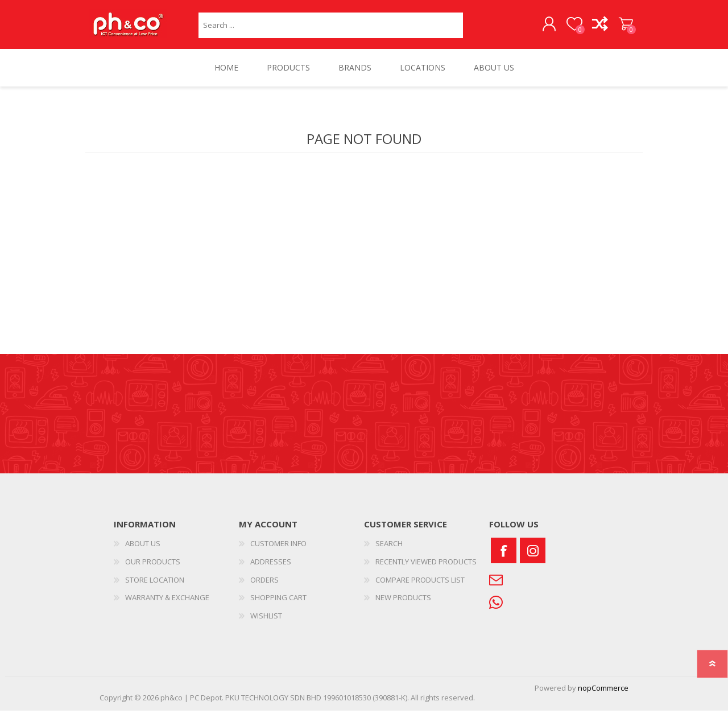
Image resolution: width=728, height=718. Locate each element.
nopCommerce (603, 695)
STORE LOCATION (155, 587)
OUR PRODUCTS (153, 568)
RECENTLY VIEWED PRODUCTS (426, 568)
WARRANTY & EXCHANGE (167, 605)
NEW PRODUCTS (403, 605)
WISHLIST (266, 622)
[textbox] (331, 29)
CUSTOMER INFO (278, 551)
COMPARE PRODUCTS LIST (420, 587)
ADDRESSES (271, 568)
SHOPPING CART (616, 28)
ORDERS (264, 587)
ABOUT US (143, 551)
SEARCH (389, 551)
